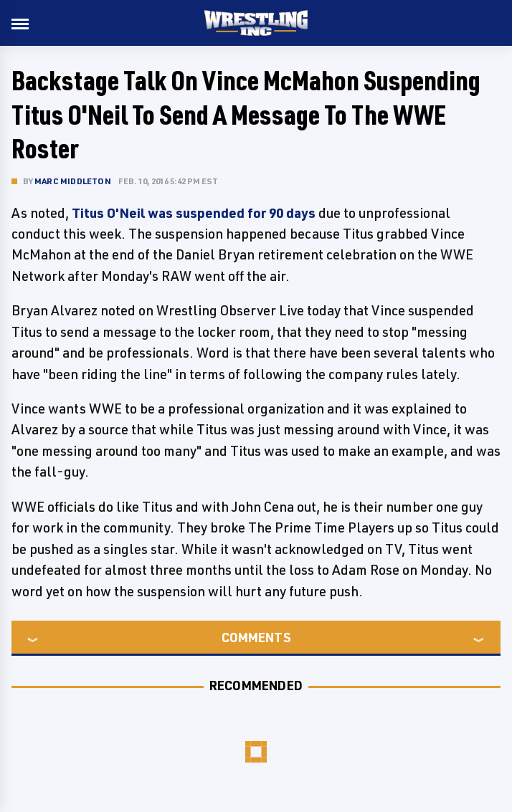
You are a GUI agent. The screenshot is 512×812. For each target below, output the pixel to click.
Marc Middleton (73, 181)
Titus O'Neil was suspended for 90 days (194, 213)
